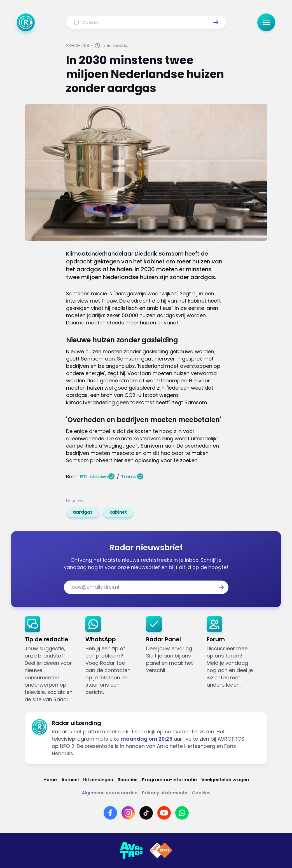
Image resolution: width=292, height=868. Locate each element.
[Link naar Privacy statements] (165, 793)
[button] (216, 22)
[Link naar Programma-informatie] (169, 780)
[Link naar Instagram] (128, 813)
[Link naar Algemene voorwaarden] (110, 793)
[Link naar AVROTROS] (131, 851)
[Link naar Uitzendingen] (98, 780)
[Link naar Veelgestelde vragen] (225, 780)
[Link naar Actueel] (70, 780)
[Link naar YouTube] (164, 813)
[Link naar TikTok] (146, 813)
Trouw (129, 477)
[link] (83, 512)
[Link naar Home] (50, 780)
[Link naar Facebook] (110, 813)
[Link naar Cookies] (201, 793)
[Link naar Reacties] (128, 780)
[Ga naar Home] (26, 22)
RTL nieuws (94, 477)
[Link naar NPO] (161, 851)
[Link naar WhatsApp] (182, 813)
